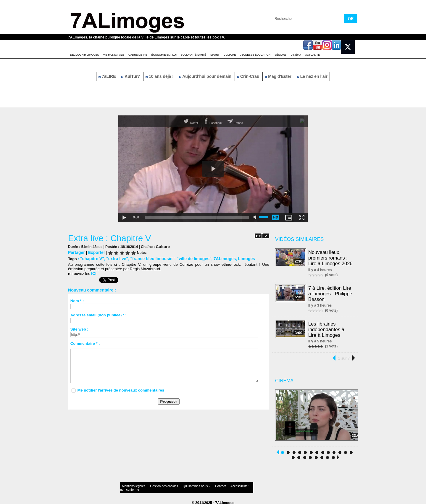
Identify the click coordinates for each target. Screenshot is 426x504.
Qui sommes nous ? (182, 485)
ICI (94, 272)
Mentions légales (131, 485)
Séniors (281, 55)
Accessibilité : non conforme (225, 485)
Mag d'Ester (279, 76)
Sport (215, 55)
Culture (230, 55)
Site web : (79, 328)
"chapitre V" (91, 258)
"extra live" (115, 258)
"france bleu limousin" (147, 258)
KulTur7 (131, 76)
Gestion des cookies (156, 485)
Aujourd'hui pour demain (206, 76)
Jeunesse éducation (255, 55)
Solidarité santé (193, 55)
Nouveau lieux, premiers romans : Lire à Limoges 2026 (331, 257)
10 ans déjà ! (160, 76)
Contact (201, 485)
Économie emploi (164, 55)
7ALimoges (215, 258)
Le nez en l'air (312, 76)
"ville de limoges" (186, 258)
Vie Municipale (114, 55)
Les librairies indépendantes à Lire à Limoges (331, 327)
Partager (76, 252)
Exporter (95, 252)
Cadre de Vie (138, 55)
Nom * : (77, 300)
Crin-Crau (249, 76)
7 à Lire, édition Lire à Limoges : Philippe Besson (330, 292)
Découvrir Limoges (85, 55)
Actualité (313, 55)
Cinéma (296, 55)
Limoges (235, 258)
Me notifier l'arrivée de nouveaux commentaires (121, 389)
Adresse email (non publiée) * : (99, 314)
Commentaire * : (85, 342)
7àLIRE (108, 76)
